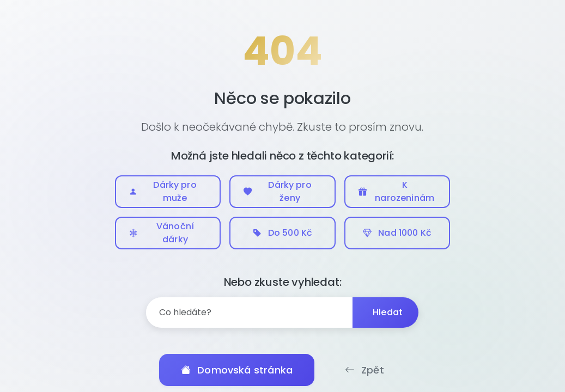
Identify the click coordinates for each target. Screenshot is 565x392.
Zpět (364, 370)
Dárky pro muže (163, 191)
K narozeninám (396, 191)
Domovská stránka (237, 370)
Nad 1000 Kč (397, 233)
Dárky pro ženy (278, 191)
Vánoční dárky (162, 233)
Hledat (388, 312)
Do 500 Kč (282, 233)
